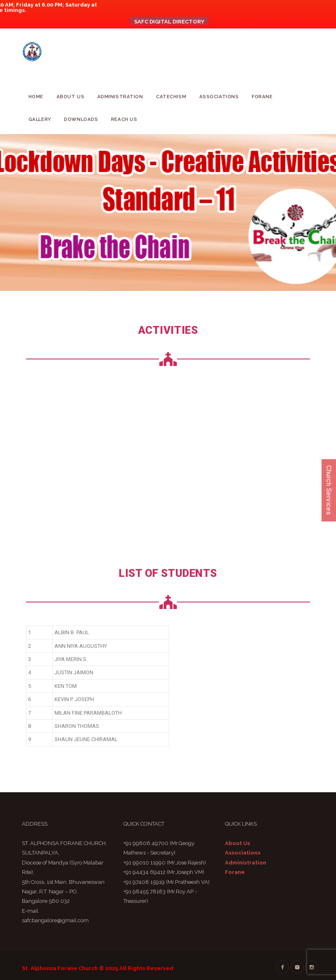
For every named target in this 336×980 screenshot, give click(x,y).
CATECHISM (171, 97)
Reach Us (124, 119)
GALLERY (40, 119)
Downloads (81, 119)
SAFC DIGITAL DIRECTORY (169, 22)
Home (36, 97)
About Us (71, 97)
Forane (262, 97)
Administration (120, 97)
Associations (219, 97)
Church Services (329, 490)
